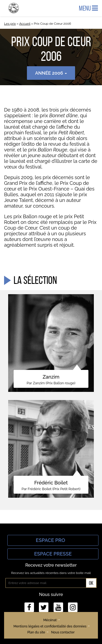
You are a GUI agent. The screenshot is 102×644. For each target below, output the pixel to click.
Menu (88, 8)
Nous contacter (63, 632)
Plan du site (36, 632)
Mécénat (50, 620)
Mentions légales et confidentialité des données (50, 626)
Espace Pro (53, 540)
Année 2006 (51, 73)
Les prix (10, 24)
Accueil (25, 24)
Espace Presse (53, 554)
